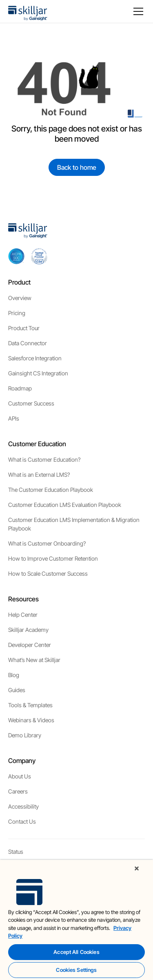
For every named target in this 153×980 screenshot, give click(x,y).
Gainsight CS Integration (38, 373)
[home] (28, 12)
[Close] (137, 868)
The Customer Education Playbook (51, 490)
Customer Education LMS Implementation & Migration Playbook (74, 524)
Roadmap (20, 388)
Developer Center (30, 645)
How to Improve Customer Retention (53, 558)
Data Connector (28, 343)
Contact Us (22, 821)
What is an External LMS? (39, 475)
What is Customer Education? (44, 459)
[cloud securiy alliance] (39, 256)
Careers (18, 791)
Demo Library (25, 735)
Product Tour (24, 328)
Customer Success (31, 403)
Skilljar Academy (28, 630)
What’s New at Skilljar (34, 660)
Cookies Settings (76, 970)
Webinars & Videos (31, 720)
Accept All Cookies (76, 952)
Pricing (17, 313)
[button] (137, 11)
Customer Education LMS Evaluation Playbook (65, 505)
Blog (14, 675)
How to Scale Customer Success (48, 573)
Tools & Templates (30, 705)
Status (16, 852)
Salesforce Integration (35, 358)
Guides (17, 690)
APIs (14, 418)
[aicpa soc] (16, 256)
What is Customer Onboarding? (47, 543)
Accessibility (23, 806)
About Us (20, 776)
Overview (20, 298)
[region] (76, 920)
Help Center (23, 615)
